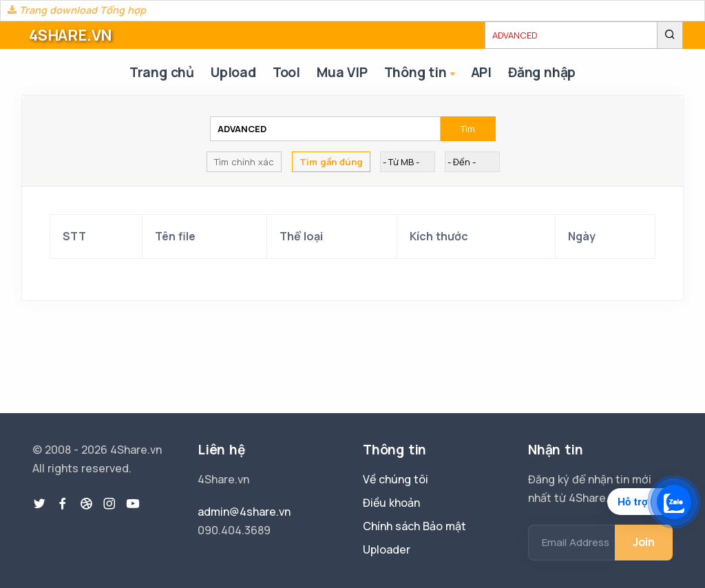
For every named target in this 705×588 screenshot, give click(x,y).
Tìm (468, 129)
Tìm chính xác (244, 162)
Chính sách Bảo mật (414, 526)
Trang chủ (162, 72)
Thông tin (421, 73)
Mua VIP (342, 72)
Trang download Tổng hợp (77, 10)
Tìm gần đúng (331, 162)
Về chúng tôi (396, 479)
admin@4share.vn (244, 512)
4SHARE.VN (70, 35)
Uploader (387, 549)
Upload (233, 72)
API (481, 72)
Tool (286, 72)
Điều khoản (391, 503)
